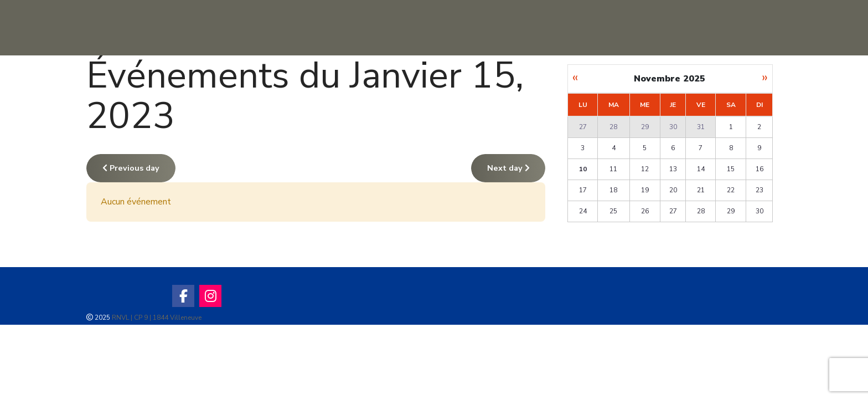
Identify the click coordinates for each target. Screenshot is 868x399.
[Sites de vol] (367, 28)
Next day (508, 168)
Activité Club (513, 27)
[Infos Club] (455, 28)
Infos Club (418, 27)
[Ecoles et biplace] (747, 28)
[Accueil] (271, 28)
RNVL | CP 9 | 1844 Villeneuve (157, 318)
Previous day (131, 168)
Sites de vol (326, 27)
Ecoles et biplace (692, 27)
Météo (598, 27)
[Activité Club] (559, 28)
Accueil (229, 27)
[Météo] (624, 28)
